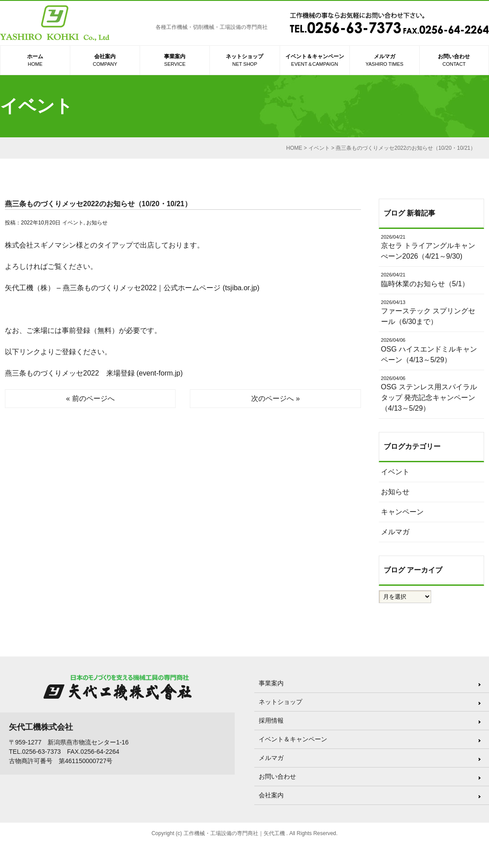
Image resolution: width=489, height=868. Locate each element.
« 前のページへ (90, 398)
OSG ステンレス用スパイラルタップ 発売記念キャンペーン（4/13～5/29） (431, 394)
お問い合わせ (454, 61)
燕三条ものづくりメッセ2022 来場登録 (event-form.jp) (94, 373)
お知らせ (97, 223)
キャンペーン (402, 512)
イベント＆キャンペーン (315, 61)
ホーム (35, 61)
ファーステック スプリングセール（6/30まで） (431, 312)
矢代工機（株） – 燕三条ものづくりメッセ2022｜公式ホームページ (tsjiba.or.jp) (132, 288)
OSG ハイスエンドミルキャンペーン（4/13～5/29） (431, 350)
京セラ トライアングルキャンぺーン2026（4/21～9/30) (431, 247)
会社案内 (105, 61)
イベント (73, 223)
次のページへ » (275, 398)
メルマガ (385, 61)
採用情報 (271, 720)
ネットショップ (244, 61)
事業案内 (175, 61)
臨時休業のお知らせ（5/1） (431, 279)
